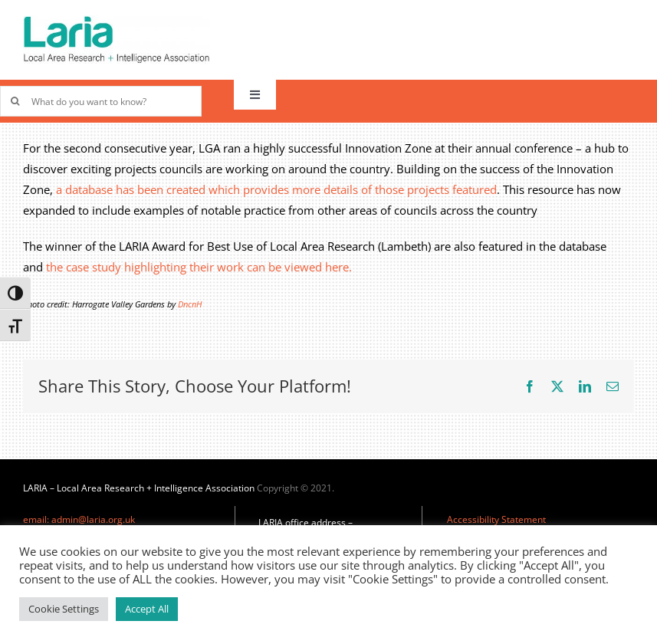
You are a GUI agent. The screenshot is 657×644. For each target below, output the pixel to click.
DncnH (190, 304)
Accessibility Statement (496, 519)
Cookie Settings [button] (64, 609)
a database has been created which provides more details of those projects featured (276, 189)
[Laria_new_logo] (117, 21)
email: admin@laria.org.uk (79, 519)
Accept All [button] (147, 609)
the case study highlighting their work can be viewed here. (199, 267)
